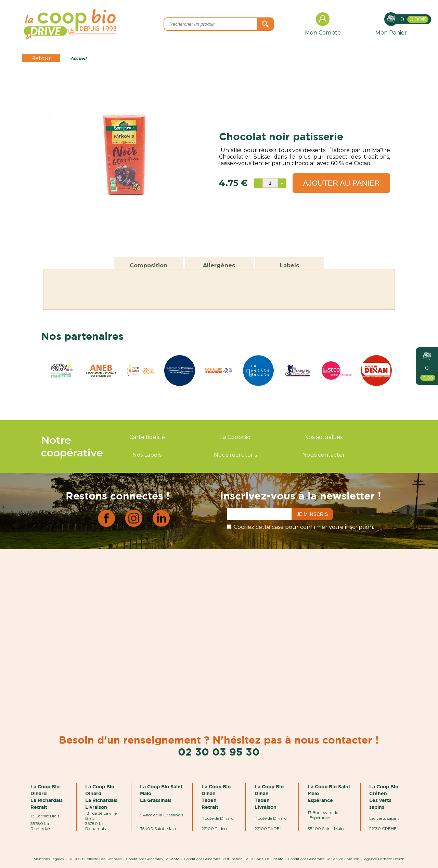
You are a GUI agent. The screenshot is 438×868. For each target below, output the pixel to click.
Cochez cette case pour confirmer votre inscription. (304, 527)
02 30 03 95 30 (219, 752)
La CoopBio (235, 437)
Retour (41, 58)
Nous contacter (324, 455)
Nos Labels (147, 455)
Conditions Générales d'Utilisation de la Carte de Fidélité (234, 859)
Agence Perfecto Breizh (384, 859)
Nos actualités (323, 437)
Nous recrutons (235, 455)
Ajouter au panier (341, 183)
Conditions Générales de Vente (153, 859)
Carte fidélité (147, 437)
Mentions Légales (49, 859)
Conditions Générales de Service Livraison (324, 859)
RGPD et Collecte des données (95, 859)
